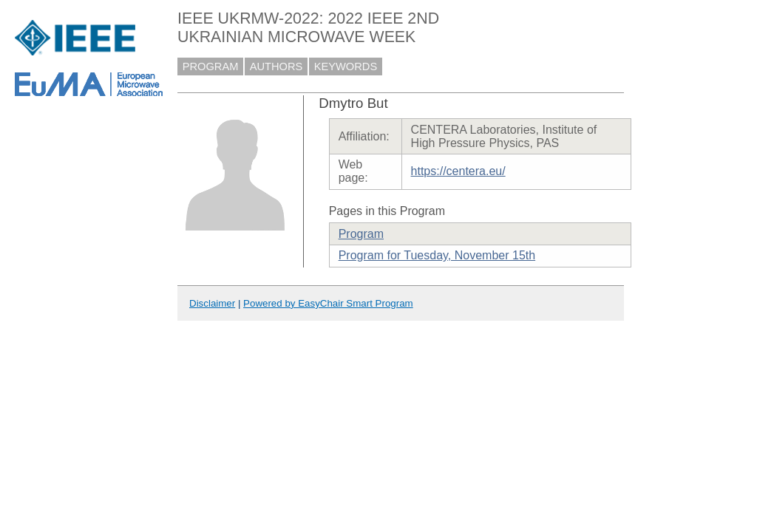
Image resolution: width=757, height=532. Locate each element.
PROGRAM (211, 66)
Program (361, 234)
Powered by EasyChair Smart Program (328, 303)
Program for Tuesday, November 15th (437, 255)
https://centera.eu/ (458, 171)
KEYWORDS (346, 66)
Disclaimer (212, 303)
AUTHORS (276, 66)
